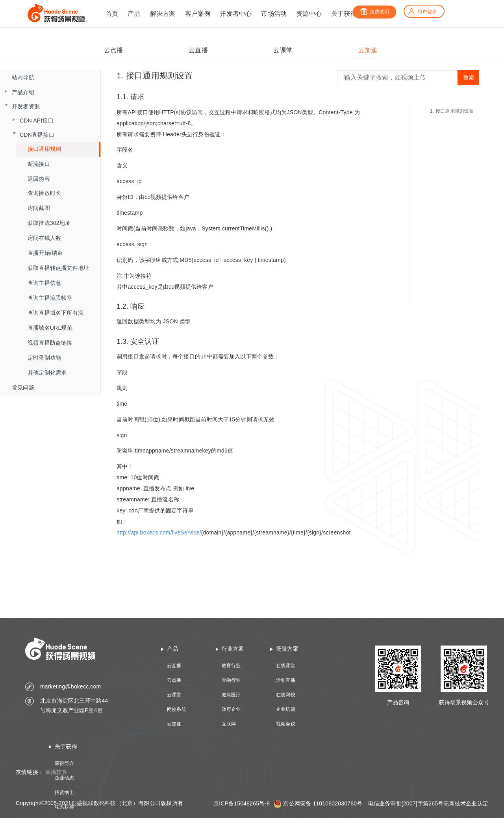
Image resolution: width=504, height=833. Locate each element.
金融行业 (231, 680)
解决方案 (163, 14)
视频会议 (286, 724)
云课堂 (174, 695)
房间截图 (39, 208)
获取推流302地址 (49, 223)
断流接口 (39, 164)
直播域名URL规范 (50, 328)
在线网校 (286, 695)
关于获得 (344, 14)
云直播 (174, 666)
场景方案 (287, 649)
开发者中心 (236, 14)
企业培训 (286, 709)
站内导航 (23, 77)
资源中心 (309, 14)
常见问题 (23, 388)
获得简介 (64, 763)
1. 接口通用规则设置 (452, 111)
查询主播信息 (44, 283)
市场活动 (274, 14)
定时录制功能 (44, 358)
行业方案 (233, 649)
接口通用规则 (44, 149)
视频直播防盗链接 (50, 343)
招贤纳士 (64, 792)
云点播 (174, 680)
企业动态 (64, 778)
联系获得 (64, 807)
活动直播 (286, 680)
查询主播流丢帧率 (50, 298)
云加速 (174, 724)
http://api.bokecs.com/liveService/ (159, 532)
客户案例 (198, 14)
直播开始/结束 (45, 253)
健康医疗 (231, 695)
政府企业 (231, 709)
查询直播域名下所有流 (56, 313)
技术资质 (64, 822)
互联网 (229, 724)
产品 (134, 14)
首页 (112, 14)
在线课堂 (286, 666)
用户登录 (422, 12)
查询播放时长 (44, 193)
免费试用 (374, 12)
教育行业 (231, 666)
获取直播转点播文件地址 (58, 268)
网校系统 (177, 709)
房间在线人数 (44, 238)
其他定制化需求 (47, 373)
